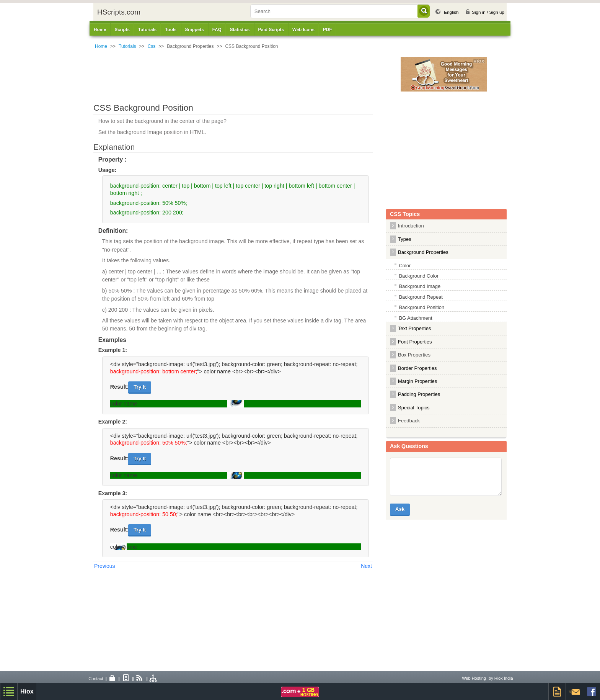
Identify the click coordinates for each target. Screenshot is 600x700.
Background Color (419, 276)
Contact (96, 679)
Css (152, 46)
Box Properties (414, 355)
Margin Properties (417, 381)
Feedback (409, 421)
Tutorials (127, 46)
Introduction (411, 226)
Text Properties (414, 328)
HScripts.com (119, 12)
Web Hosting (474, 678)
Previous (104, 566)
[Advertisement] (252, 74)
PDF (327, 29)
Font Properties (415, 342)
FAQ (217, 29)
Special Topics (414, 408)
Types (405, 239)
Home (100, 29)
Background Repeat (421, 297)
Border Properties (417, 368)
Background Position (421, 307)
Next (366, 566)
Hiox (27, 691)
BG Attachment (415, 318)
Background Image (420, 286)
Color (405, 266)
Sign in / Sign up (488, 12)
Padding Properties (419, 394)
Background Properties (423, 252)
